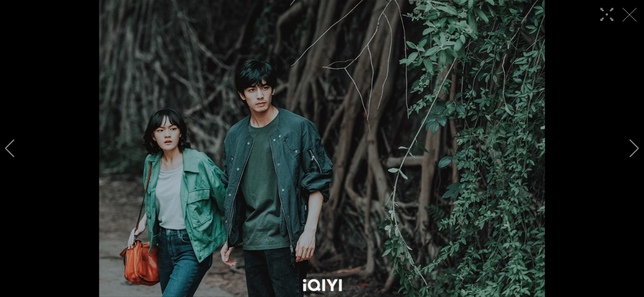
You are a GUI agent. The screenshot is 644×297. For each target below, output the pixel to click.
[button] (10, 148)
